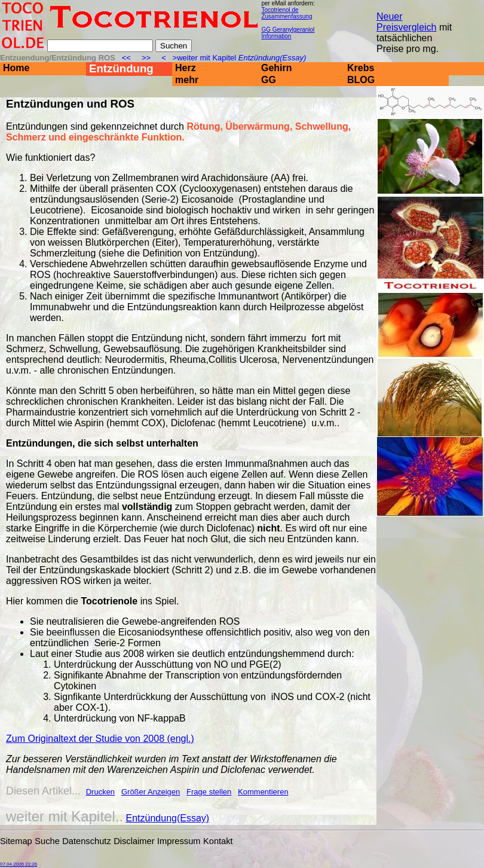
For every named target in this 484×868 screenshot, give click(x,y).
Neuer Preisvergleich (406, 22)
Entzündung (121, 68)
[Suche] (100, 46)
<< (127, 58)
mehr (187, 80)
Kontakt (218, 841)
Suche (47, 841)
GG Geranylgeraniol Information (288, 33)
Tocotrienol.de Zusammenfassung (287, 13)
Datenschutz (86, 841)
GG (269, 80)
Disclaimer (134, 841)
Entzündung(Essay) (168, 818)
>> (146, 58)
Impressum (179, 841)
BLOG (361, 80)
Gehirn (277, 68)
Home (16, 68)
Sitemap (16, 841)
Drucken (100, 792)
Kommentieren (263, 792)
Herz (186, 68)
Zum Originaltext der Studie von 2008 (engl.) (100, 739)
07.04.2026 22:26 (19, 864)
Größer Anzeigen (151, 792)
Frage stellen (209, 792)
